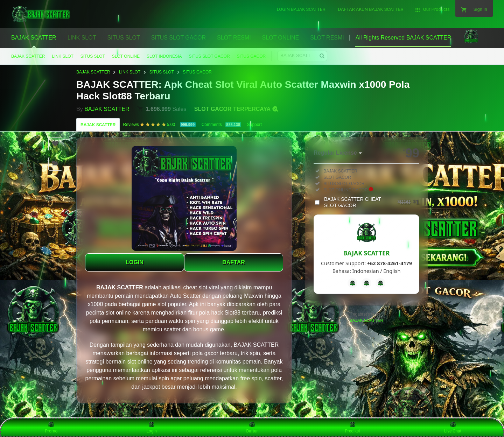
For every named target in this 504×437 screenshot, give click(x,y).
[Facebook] (352, 283)
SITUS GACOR (251, 56)
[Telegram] (366, 283)
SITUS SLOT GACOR (209, 56)
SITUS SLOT (93, 56)
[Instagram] (380, 283)
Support (254, 125)
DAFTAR (234, 262)
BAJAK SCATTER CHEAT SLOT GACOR (372, 202)
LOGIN (135, 262)
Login (152, 427)
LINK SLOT (62, 56)
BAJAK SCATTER (28, 56)
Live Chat (453, 427)
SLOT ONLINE (126, 56)
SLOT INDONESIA (164, 56)
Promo (51, 427)
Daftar (252, 427)
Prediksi (352, 427)
